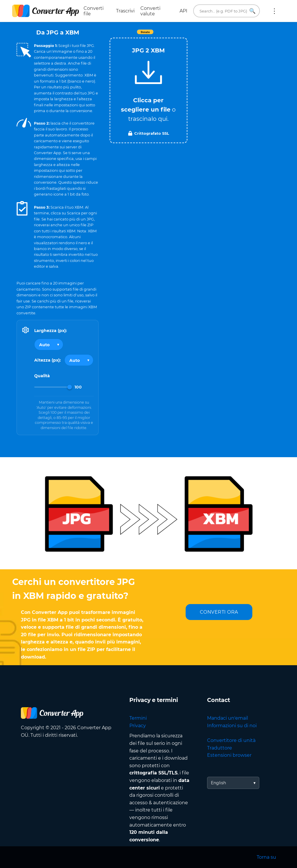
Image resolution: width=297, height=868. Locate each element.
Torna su (266, 857)
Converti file (94, 11)
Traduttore (220, 748)
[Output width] (49, 344)
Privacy (138, 726)
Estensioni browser (229, 755)
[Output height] (79, 360)
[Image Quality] (53, 387)
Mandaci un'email (228, 718)
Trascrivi (125, 11)
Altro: (274, 11)
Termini (138, 718)
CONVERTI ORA (219, 612)
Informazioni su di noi (232, 726)
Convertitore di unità (231, 740)
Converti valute (150, 11)
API (183, 11)
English (218, 783)
